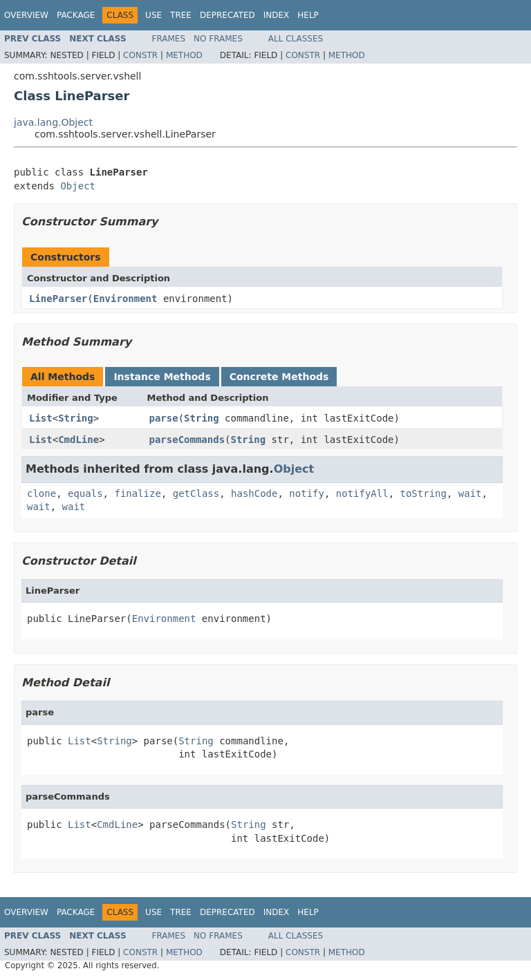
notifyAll (362, 493)
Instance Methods (162, 377)
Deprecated (227, 15)
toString (423, 493)
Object (78, 186)
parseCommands (187, 440)
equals (85, 493)
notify (307, 493)
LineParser (58, 299)
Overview (26, 15)
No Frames (218, 39)
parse (164, 418)
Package (76, 15)
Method (184, 55)
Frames (169, 39)
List (41, 418)
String (76, 418)
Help (308, 15)
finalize (137, 493)
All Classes (296, 39)
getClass (196, 493)
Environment (125, 299)
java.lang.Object (53, 122)
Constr (140, 55)
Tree (181, 15)
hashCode (254, 493)
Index (277, 15)
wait (470, 493)
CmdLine (78, 440)
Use (153, 15)
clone (41, 493)
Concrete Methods (279, 377)
